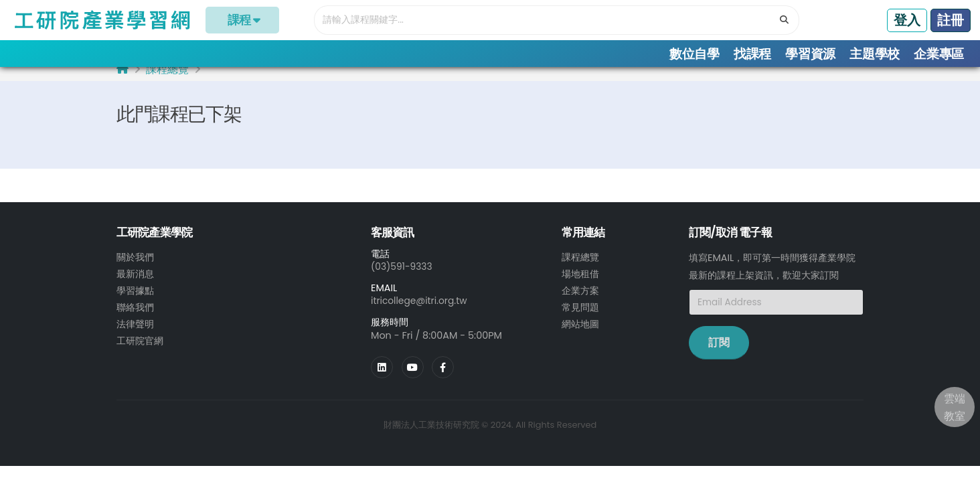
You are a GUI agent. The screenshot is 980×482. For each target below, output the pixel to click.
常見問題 (580, 317)
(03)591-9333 (403, 278)
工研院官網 (140, 349)
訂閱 (719, 354)
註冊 (951, 20)
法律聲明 (135, 333)
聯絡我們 (135, 317)
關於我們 (135, 268)
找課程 (752, 54)
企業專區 (939, 54)
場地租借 (580, 285)
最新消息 (135, 285)
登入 (907, 20)
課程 (243, 20)
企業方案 (580, 301)
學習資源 (810, 54)
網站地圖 (580, 333)
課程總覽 (167, 81)
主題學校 (875, 54)
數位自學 (695, 54)
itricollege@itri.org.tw (421, 312)
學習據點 (135, 301)
